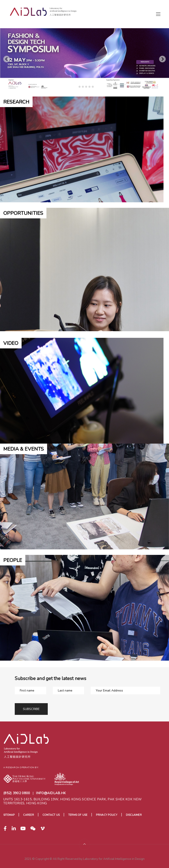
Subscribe (31, 709)
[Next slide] (162, 59)
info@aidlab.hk (51, 793)
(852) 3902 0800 (17, 793)
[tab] (76, 87)
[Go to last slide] (7, 59)
